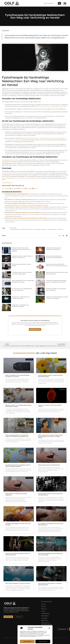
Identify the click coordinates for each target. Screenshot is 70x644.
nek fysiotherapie (52, 229)
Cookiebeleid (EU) (45, 613)
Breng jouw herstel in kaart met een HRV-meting (50, 406)
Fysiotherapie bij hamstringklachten (17, 194)
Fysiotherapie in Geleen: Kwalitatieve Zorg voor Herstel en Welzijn (27, 207)
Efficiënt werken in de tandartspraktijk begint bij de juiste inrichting (18, 406)
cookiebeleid (40, 636)
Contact (43, 611)
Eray (11, 229)
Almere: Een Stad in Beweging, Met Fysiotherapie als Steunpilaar (26, 218)
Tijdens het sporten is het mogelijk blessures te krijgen (51, 106)
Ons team (44, 606)
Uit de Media (44, 618)
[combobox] (51, 3)
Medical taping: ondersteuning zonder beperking (16, 494)
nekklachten (60, 229)
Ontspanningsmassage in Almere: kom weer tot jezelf (18, 524)
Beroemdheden (45, 616)
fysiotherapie (17, 229)
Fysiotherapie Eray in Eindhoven (11, 160)
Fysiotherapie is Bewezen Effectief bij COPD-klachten (23, 213)
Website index (45, 620)
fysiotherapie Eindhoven (27, 229)
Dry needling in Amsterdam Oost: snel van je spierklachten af (51, 524)
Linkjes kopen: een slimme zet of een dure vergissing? (47, 624)
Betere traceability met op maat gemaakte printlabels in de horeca (17, 376)
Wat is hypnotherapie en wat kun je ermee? (18, 583)
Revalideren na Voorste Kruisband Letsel (18, 200)
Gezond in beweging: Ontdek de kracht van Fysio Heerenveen (18, 554)
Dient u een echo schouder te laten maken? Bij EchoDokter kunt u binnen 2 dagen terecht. (51, 436)
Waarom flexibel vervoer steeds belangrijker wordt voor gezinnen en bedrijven (22, 249)
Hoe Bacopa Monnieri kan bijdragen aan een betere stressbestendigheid (18, 466)
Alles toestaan (27, 642)
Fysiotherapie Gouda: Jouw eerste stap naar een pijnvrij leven (50, 494)
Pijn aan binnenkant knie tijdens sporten (18, 203)
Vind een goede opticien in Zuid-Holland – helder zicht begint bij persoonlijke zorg (17, 436)
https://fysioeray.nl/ (7, 183)
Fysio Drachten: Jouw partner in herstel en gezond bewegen (50, 584)
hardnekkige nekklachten (40, 229)
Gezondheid (5, 31)
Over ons (43, 604)
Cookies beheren (43, 642)
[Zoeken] (59, 3)
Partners (44, 609)
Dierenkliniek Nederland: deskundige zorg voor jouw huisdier (50, 554)
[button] (49, 628)
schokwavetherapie (34, 152)
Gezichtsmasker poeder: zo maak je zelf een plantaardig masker (50, 376)
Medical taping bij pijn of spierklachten (49, 465)
